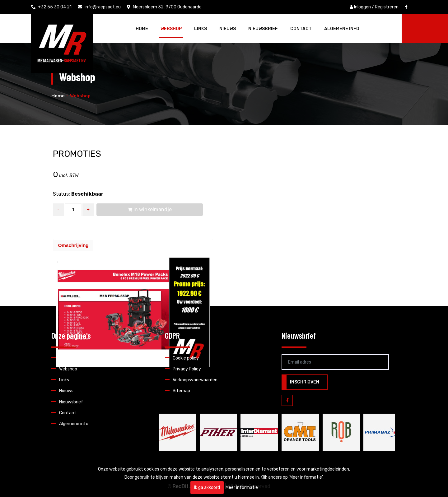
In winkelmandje (150, 209)
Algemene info (342, 29)
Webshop (171, 29)
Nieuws (228, 29)
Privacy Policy (187, 369)
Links (201, 29)
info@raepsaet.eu (99, 7)
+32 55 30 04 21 (51, 7)
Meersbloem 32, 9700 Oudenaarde (164, 7)
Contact (301, 29)
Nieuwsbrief (263, 29)
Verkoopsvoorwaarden (195, 380)
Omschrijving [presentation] (73, 245)
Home (142, 29)
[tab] (73, 245)
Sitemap (181, 391)
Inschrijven (305, 382)
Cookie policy (186, 358)
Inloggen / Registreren (374, 7)
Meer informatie (242, 488)
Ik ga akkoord (207, 488)
